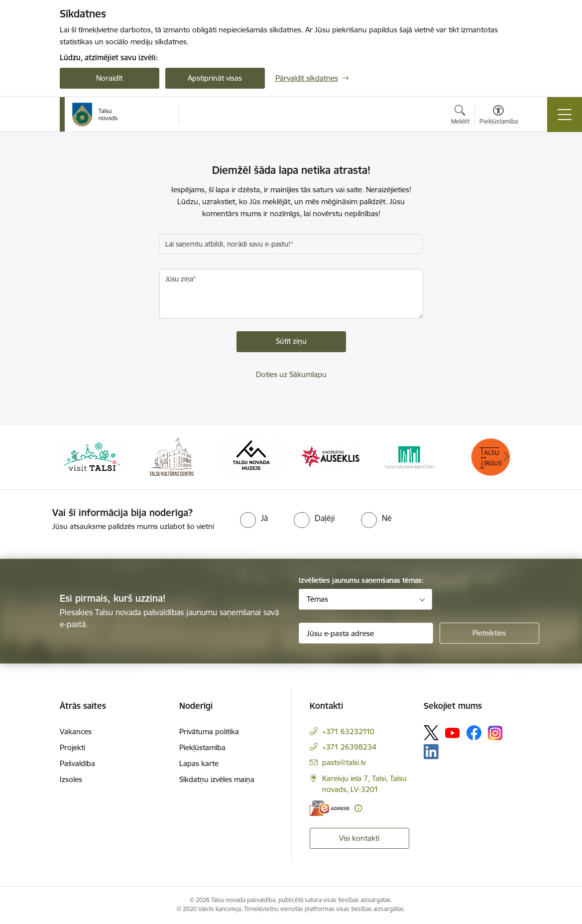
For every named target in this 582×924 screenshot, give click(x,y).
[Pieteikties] (489, 633)
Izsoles (71, 779)
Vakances (76, 731)
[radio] (254, 518)
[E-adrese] (330, 808)
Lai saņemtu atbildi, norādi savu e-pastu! (228, 244)
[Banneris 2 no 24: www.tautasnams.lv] (172, 456)
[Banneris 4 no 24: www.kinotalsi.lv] (331, 456)
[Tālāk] (506, 457)
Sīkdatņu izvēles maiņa (217, 779)
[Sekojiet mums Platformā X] (431, 733)
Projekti (72, 747)
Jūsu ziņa (179, 279)
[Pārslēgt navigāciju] (565, 115)
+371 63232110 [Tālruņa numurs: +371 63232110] (348, 731)
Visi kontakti (359, 838)
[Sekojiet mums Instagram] (495, 733)
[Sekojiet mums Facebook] (474, 733)
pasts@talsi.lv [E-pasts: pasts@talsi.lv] (344, 762)
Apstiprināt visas (215, 78)
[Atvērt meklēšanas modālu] (460, 116)
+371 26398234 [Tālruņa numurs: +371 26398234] (349, 747)
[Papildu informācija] (358, 808)
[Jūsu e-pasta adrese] (366, 633)
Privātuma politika (209, 731)
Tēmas (317, 599)
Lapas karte (199, 763)
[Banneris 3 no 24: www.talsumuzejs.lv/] (251, 456)
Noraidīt (109, 78)
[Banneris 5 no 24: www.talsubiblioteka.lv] (411, 456)
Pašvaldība (77, 763)
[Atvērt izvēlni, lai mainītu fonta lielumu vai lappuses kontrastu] (499, 116)
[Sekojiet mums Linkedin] (431, 752)
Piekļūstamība (202, 747)
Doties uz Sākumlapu (291, 374)
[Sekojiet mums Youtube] (453, 732)
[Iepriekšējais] (76, 457)
